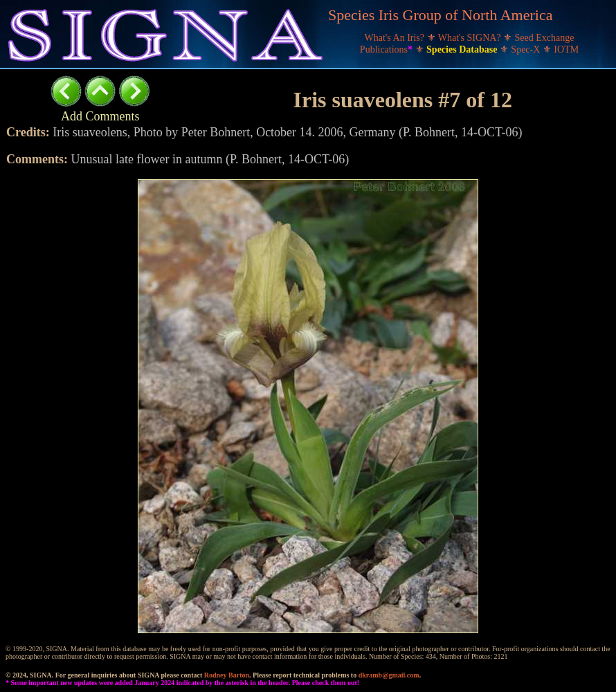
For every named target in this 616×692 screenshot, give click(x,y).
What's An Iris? (396, 38)
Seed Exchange (545, 38)
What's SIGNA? (471, 38)
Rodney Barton (227, 675)
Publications (388, 49)
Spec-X (527, 49)
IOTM (566, 49)
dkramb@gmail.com (389, 675)
